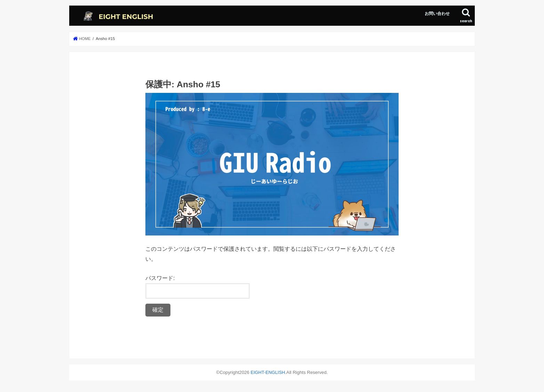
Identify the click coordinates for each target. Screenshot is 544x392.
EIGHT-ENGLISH (268, 372)
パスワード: (198, 287)
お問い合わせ (437, 14)
